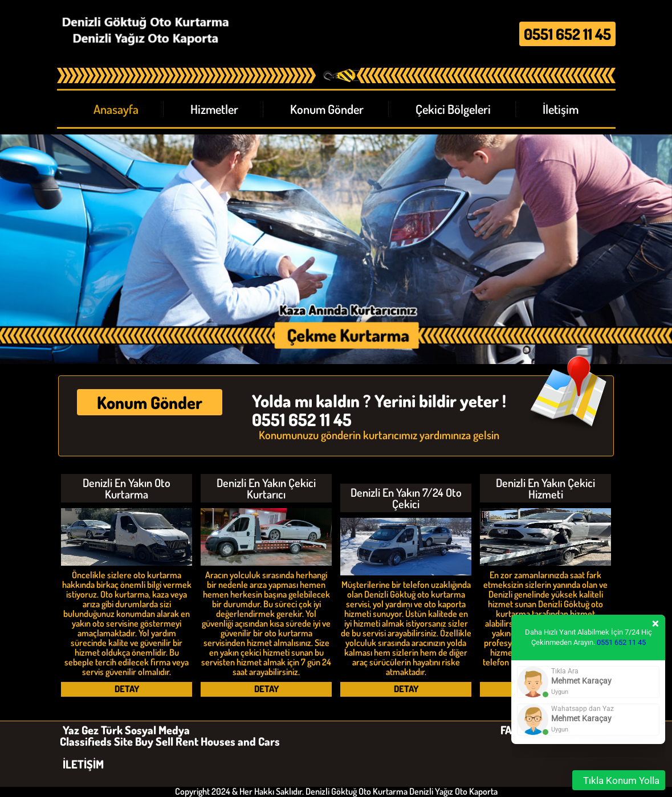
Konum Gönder (150, 402)
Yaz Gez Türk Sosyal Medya (126, 730)
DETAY (127, 689)
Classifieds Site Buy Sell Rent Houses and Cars (170, 741)
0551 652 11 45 (621, 642)
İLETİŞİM (83, 764)
